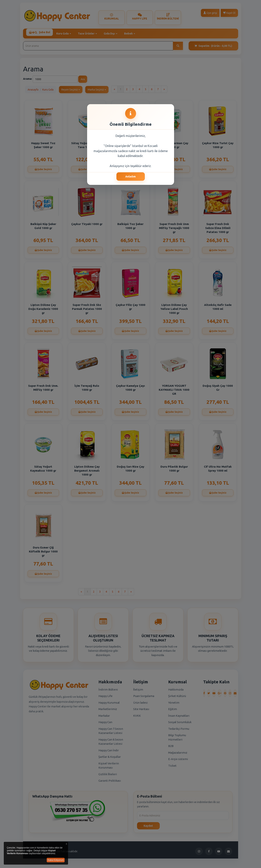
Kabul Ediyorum (56, 860)
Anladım (130, 177)
